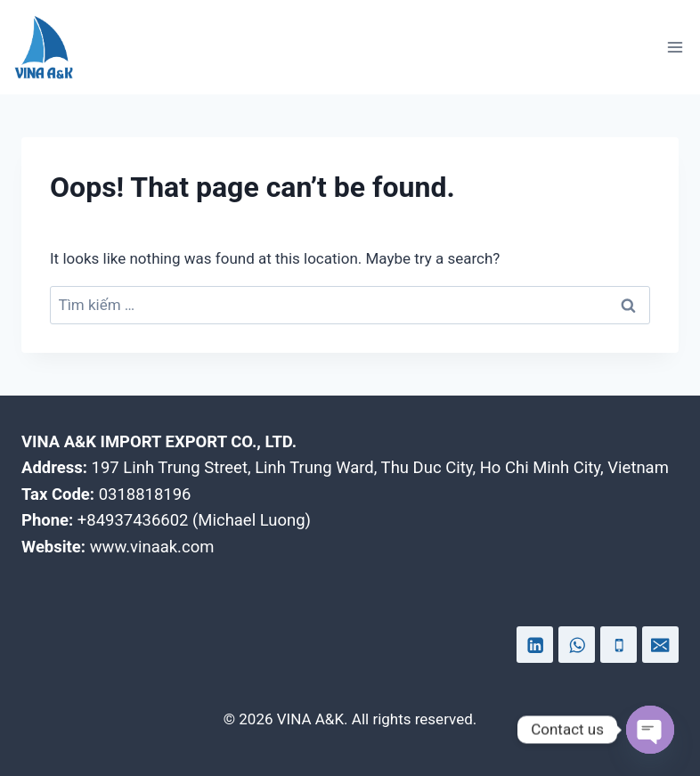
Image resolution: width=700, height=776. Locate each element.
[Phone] (619, 645)
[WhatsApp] (577, 645)
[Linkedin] (535, 645)
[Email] (660, 645)
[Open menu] (675, 47)
